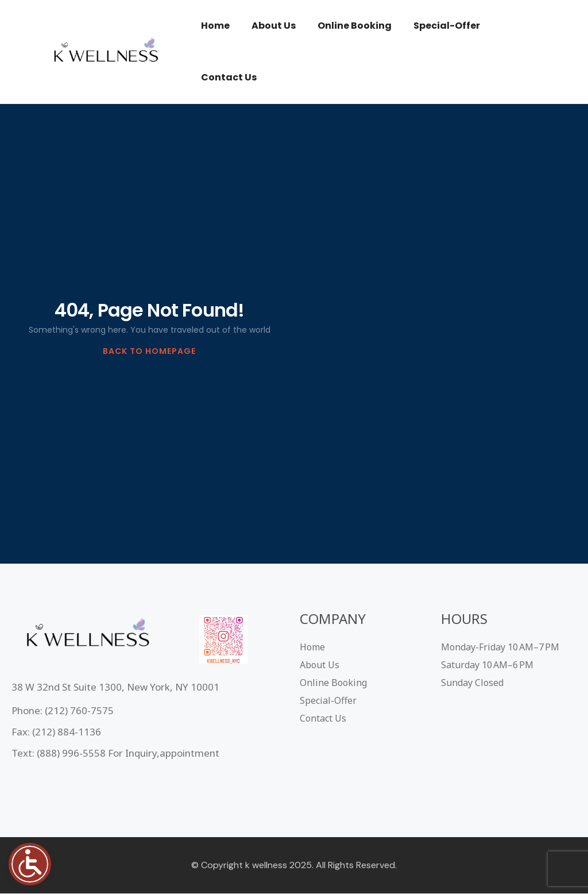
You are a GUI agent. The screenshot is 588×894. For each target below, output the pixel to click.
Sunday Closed (472, 683)
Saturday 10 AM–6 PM (487, 665)
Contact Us (229, 77)
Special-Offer (447, 26)
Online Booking (355, 26)
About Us (274, 26)
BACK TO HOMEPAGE (149, 351)
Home (215, 26)
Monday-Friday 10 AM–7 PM (500, 647)
